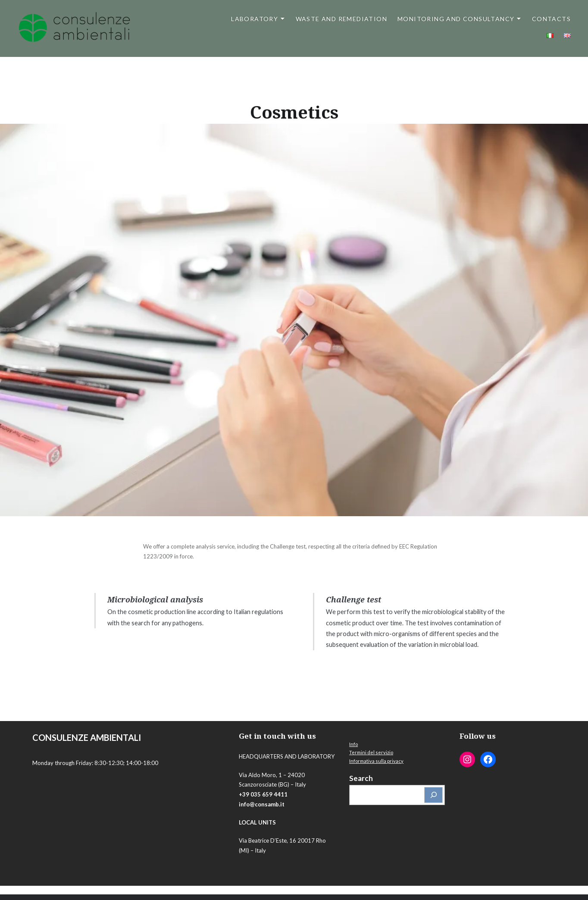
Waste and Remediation (341, 19)
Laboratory (255, 19)
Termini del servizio (371, 752)
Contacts (551, 19)
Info (353, 744)
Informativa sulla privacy (376, 761)
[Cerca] (434, 795)
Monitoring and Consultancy (456, 19)
